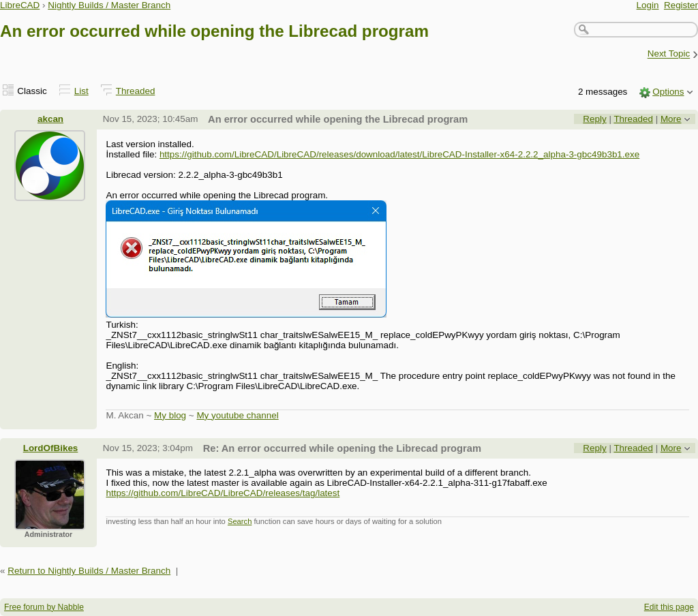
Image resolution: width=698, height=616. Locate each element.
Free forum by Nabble (44, 607)
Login (648, 5)
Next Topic (669, 54)
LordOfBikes (51, 448)
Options (668, 92)
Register (681, 5)
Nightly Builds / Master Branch (109, 5)
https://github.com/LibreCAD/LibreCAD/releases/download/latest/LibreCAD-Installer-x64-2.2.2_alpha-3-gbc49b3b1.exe (399, 154)
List (81, 91)
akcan (50, 119)
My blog (170, 415)
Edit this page (669, 607)
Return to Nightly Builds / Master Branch (89, 571)
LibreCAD (20, 5)
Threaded (136, 91)
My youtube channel (237, 415)
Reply (594, 119)
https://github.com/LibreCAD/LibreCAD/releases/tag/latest (223, 493)
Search (240, 521)
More (671, 119)
